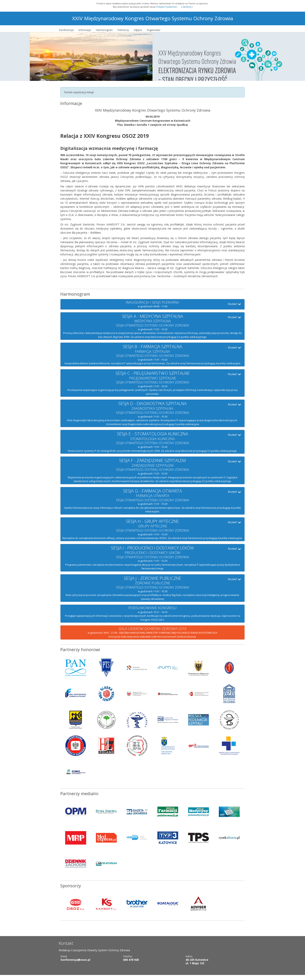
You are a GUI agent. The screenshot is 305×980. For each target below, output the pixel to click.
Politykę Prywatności (167, 7)
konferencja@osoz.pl (75, 965)
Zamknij (187, 7)
